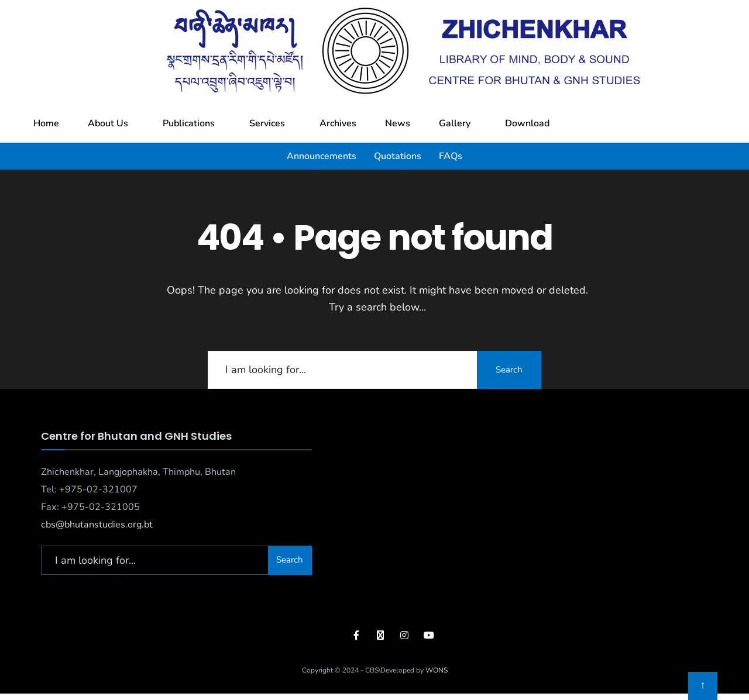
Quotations (398, 156)
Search (509, 370)
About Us (108, 123)
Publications (189, 123)
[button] (111, 123)
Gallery (455, 123)
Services (267, 123)
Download (527, 123)
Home (46, 123)
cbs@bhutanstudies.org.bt (97, 525)
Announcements (322, 156)
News (398, 123)
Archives (338, 123)
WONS (437, 670)
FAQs (451, 156)
